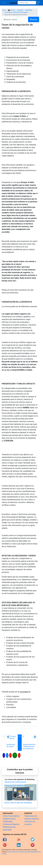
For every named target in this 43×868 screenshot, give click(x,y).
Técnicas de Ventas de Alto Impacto (16, 12)
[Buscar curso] (27, 3)
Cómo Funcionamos (11, 816)
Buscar (34, 19)
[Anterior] (12, 743)
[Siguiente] (30, 743)
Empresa (20, 10)
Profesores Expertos (11, 824)
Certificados (8, 822)
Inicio (4, 10)
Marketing (29, 10)
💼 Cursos (11, 10)
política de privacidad (27, 852)
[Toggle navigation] (4, 2)
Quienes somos (9, 819)
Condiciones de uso (13, 852)
